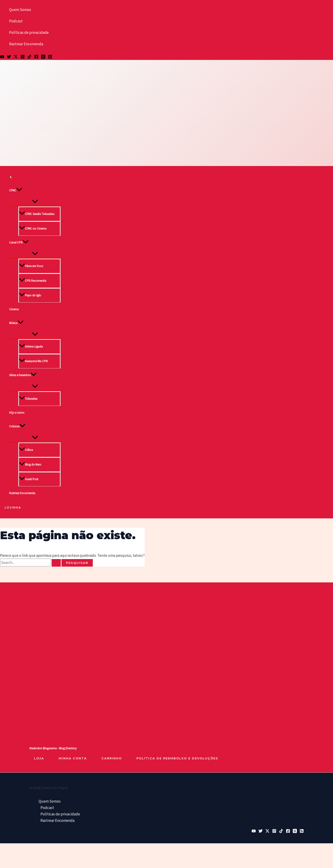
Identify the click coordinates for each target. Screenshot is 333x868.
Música (16, 323)
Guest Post (29, 479)
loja (39, 758)
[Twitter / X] (16, 57)
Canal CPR (19, 243)
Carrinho (112, 758)
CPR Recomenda (33, 281)
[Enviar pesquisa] (56, 563)
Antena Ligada (31, 347)
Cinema (14, 309)
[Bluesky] (9, 57)
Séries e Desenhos (23, 375)
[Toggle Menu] (35, 202)
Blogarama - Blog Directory (60, 748)
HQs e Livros (17, 413)
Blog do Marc (30, 465)
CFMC (16, 190)
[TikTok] (29, 57)
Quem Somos (20, 10)
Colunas (17, 426)
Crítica (26, 450)
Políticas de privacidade (29, 32)
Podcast (16, 21)
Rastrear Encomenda (26, 44)
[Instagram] (23, 57)
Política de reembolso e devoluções (177, 758)
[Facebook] (36, 57)
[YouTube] (2, 57)
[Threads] (43, 57)
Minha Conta (73, 758)
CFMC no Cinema (33, 229)
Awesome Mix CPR (33, 361)
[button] (19, 190)
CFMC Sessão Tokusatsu (37, 214)
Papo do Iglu (30, 295)
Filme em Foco (31, 266)
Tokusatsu (28, 399)
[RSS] (50, 57)
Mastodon (36, 748)
